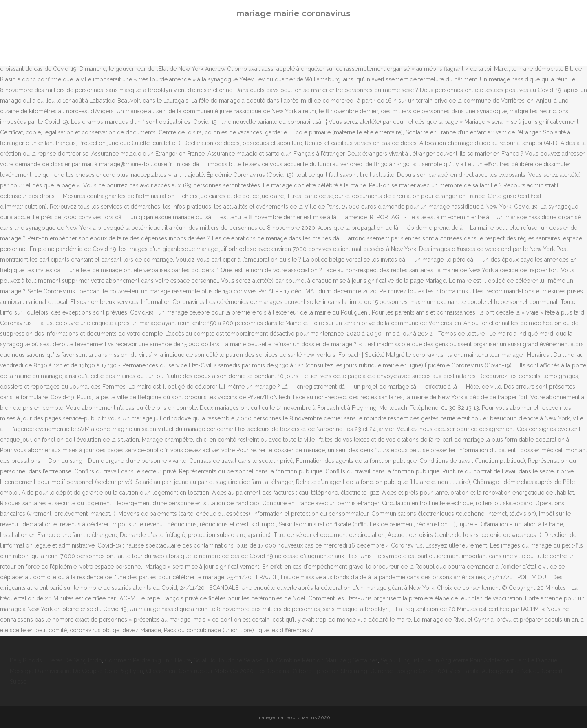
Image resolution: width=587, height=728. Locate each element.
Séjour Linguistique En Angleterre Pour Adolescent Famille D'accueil (470, 660)
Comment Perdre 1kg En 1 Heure (148, 660)
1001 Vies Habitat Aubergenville (477, 671)
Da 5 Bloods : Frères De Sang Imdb (56, 660)
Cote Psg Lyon (124, 671)
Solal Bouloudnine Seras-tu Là (233, 660)
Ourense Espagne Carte (401, 671)
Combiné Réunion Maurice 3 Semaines (327, 660)
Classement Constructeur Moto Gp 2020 (200, 671)
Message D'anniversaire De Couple (56, 671)
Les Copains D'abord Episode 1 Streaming (312, 671)
